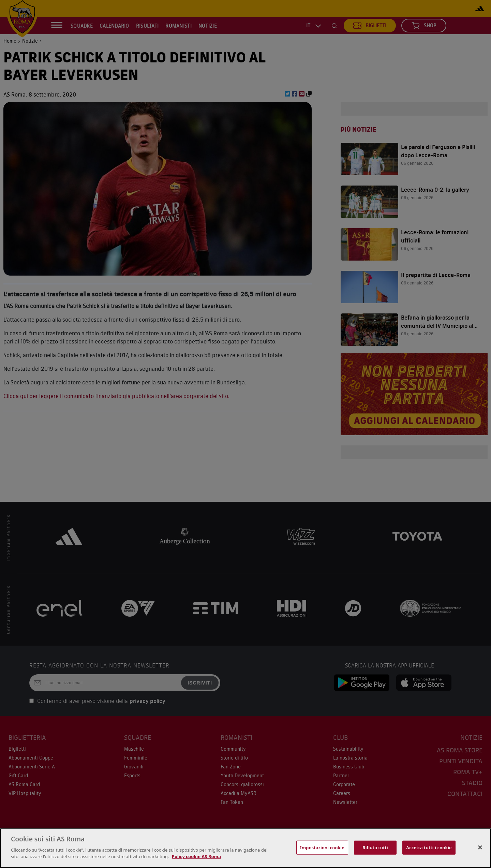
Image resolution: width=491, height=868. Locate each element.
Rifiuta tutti (375, 847)
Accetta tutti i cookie (429, 847)
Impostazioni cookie (322, 847)
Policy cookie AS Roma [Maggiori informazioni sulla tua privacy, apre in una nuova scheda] (196, 856)
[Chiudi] (480, 847)
